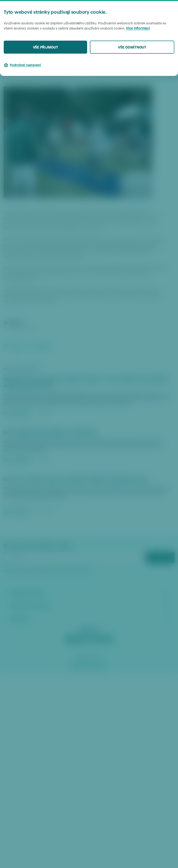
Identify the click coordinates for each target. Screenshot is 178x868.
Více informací (138, 29)
